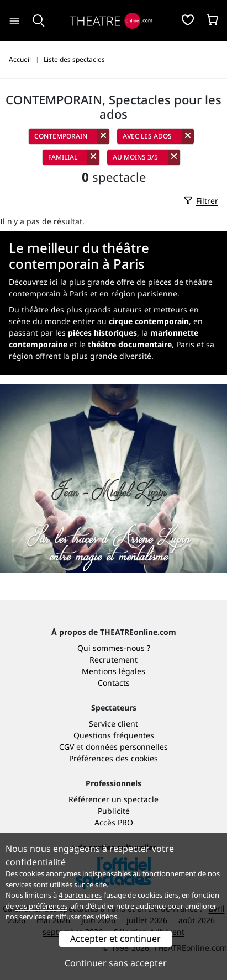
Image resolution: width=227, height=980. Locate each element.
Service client (113, 724)
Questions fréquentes (114, 735)
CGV (67, 747)
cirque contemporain (149, 321)
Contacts (114, 683)
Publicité (114, 811)
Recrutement (113, 659)
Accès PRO (114, 822)
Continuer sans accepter (116, 963)
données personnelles (127, 747)
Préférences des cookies (113, 758)
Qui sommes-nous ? (114, 648)
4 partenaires (80, 895)
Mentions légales (113, 671)
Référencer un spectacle (113, 799)
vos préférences (41, 906)
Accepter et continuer (115, 939)
